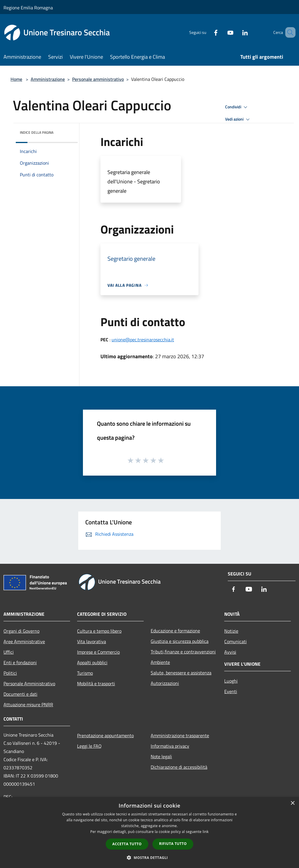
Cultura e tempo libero (99, 631)
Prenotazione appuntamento (105, 735)
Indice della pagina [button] (37, 132)
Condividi (237, 107)
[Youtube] (222, 32)
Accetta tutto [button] (127, 844)
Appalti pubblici (92, 662)
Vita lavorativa (92, 641)
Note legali (161, 756)
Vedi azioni (238, 119)
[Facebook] (207, 32)
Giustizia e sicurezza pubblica (180, 641)
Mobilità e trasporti (96, 683)
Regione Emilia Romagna (28, 8)
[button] (149, 857)
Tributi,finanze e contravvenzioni (183, 652)
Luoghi (231, 681)
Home (16, 79)
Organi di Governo (21, 631)
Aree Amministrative (24, 641)
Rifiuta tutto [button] (173, 844)
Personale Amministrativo (29, 683)
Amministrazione (48, 79)
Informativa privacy (170, 746)
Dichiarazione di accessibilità (179, 767)
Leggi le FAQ (89, 746)
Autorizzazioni (165, 683)
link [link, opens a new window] (206, 832)
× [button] (292, 803)
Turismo (85, 673)
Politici (10, 673)
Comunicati (235, 641)
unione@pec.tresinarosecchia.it (143, 340)
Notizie (231, 631)
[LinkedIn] (237, 32)
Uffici (9, 652)
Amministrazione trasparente (180, 735)
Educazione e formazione (175, 631)
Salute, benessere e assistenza (181, 673)
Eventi (231, 691)
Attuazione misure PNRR (28, 705)
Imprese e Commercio (98, 652)
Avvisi (230, 652)
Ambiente (160, 662)
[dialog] (149, 833)
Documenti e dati (20, 694)
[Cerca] (288, 32)
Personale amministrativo (98, 79)
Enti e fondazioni (20, 662)
